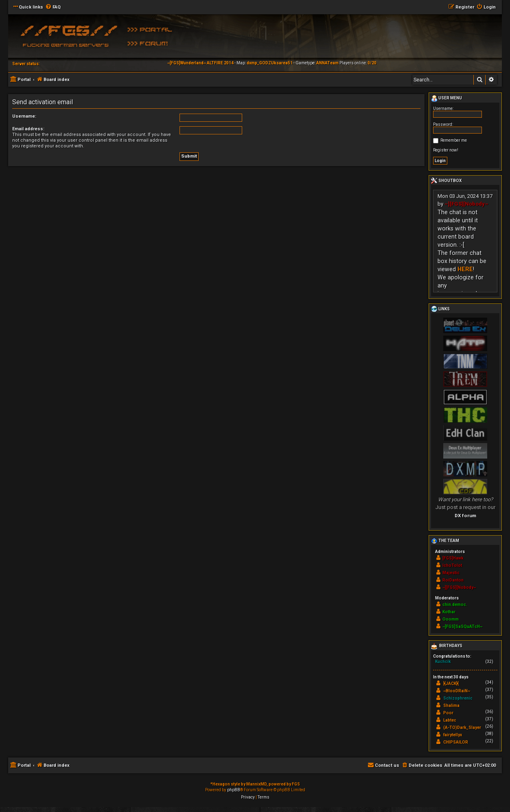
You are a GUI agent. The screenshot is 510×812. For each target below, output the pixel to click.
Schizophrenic (458, 698)
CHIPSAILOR (456, 742)
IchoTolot (452, 565)
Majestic (451, 573)
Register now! (446, 150)
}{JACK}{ (451, 684)
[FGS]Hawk (453, 558)
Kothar (449, 612)
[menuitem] (53, 7)
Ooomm (451, 619)
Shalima (451, 706)
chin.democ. (455, 605)
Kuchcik (443, 662)
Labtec (450, 720)
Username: (24, 116)
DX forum (465, 516)
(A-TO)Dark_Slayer (462, 728)
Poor (448, 713)
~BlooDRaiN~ (457, 691)
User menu (447, 99)
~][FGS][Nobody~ (466, 204)
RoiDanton (453, 580)
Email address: (28, 129)
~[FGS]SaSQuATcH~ (462, 627)
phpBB (234, 790)
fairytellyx (453, 735)
